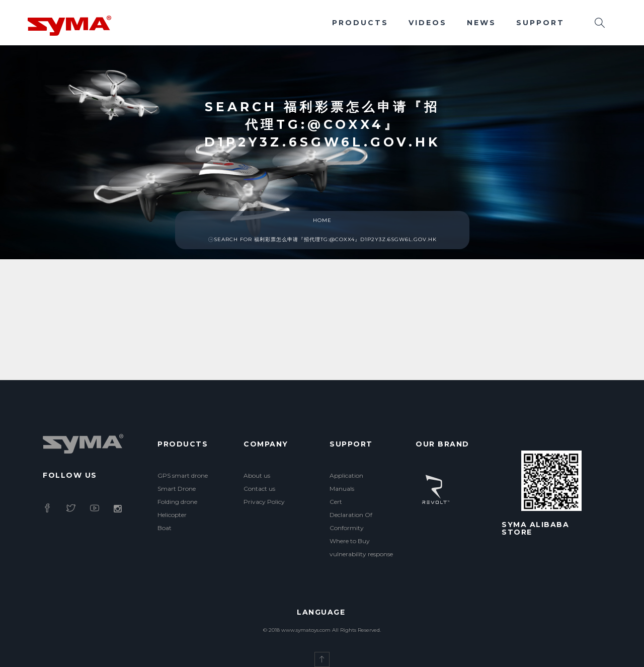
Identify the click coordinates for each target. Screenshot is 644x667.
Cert (336, 502)
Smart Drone (177, 489)
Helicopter (172, 515)
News (481, 23)
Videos (428, 23)
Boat (165, 528)
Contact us (259, 489)
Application (346, 475)
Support (540, 23)
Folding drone (177, 502)
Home (322, 220)
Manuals (342, 489)
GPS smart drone (183, 475)
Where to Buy (350, 541)
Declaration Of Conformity (351, 521)
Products (360, 23)
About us (257, 475)
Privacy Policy (264, 502)
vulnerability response (361, 554)
